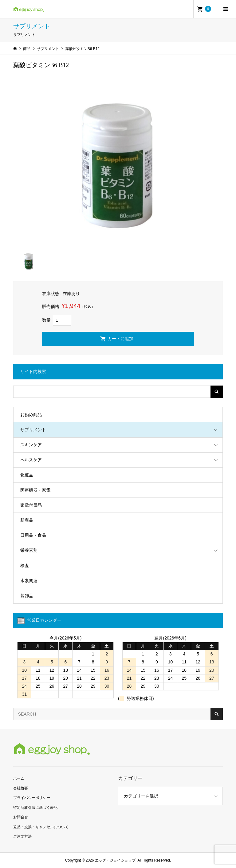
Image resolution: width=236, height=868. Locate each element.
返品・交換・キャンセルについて (41, 827)
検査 (25, 566)
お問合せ (21, 817)
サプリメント (33, 430)
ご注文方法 (22, 836)
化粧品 (27, 475)
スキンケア (31, 445)
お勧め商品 (31, 415)
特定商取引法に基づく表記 (35, 808)
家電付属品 (31, 505)
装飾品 (27, 596)
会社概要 (21, 788)
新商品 (27, 520)
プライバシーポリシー (32, 798)
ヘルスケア (31, 460)
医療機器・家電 (35, 490)
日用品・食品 (33, 535)
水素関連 (29, 581)
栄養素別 (29, 550)
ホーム (19, 778)
